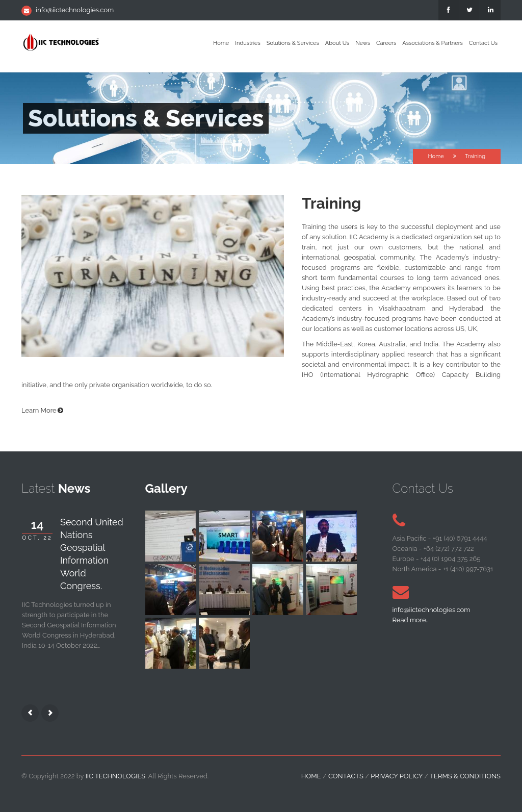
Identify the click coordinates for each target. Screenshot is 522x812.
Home (221, 43)
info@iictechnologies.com (75, 10)
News (363, 43)
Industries (248, 43)
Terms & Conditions (465, 776)
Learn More (39, 410)
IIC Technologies (116, 776)
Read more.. (411, 620)
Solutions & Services (293, 43)
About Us (337, 43)
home (311, 776)
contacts (346, 776)
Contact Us (483, 43)
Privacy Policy (397, 776)
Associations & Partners (433, 43)
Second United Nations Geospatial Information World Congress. (92, 554)
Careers (386, 43)
